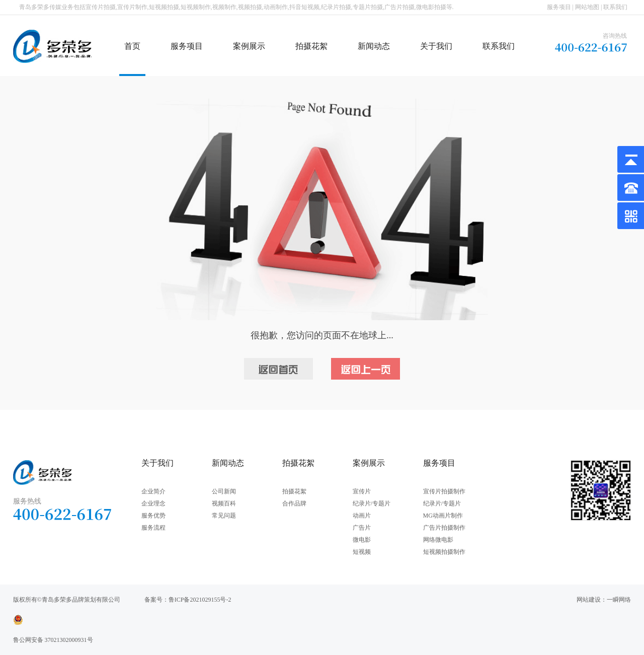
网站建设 (589, 600)
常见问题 (224, 516)
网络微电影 (438, 540)
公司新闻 (224, 491)
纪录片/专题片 (372, 503)
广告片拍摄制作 (444, 528)
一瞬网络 (619, 600)
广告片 (362, 528)
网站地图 (587, 7)
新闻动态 (374, 46)
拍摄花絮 (311, 46)
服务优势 (153, 516)
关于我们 (436, 46)
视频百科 (224, 503)
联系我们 (615, 7)
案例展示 (249, 46)
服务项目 (559, 7)
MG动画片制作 (443, 516)
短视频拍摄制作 (444, 552)
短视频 (362, 552)
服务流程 (153, 528)
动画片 (362, 516)
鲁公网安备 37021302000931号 (53, 640)
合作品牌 (294, 503)
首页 (132, 46)
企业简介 (153, 491)
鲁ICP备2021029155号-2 (200, 600)
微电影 (362, 540)
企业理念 (153, 503)
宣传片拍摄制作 (444, 491)
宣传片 (362, 491)
